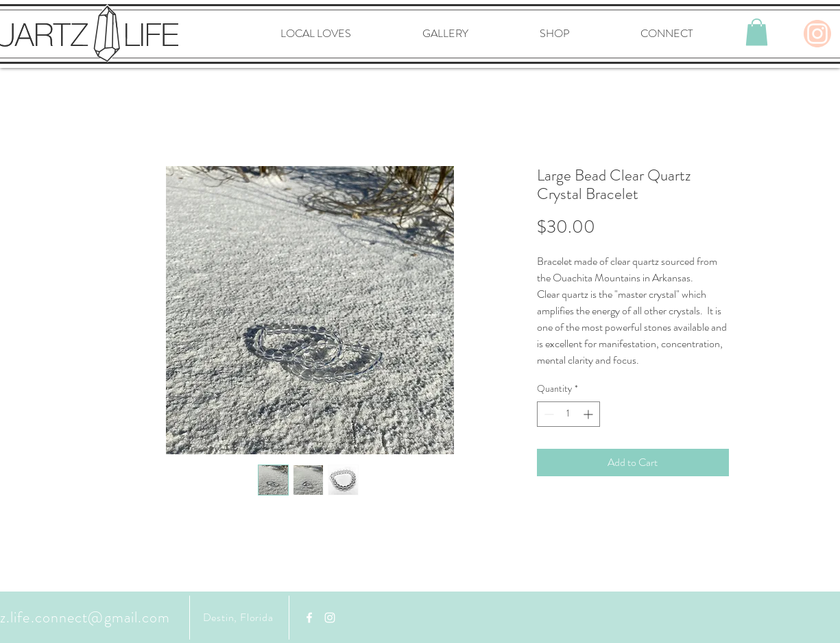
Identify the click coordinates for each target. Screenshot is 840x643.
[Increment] (589, 414)
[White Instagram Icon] (330, 618)
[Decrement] (548, 414)
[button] (757, 32)
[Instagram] (817, 34)
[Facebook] (309, 618)
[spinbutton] (568, 414)
